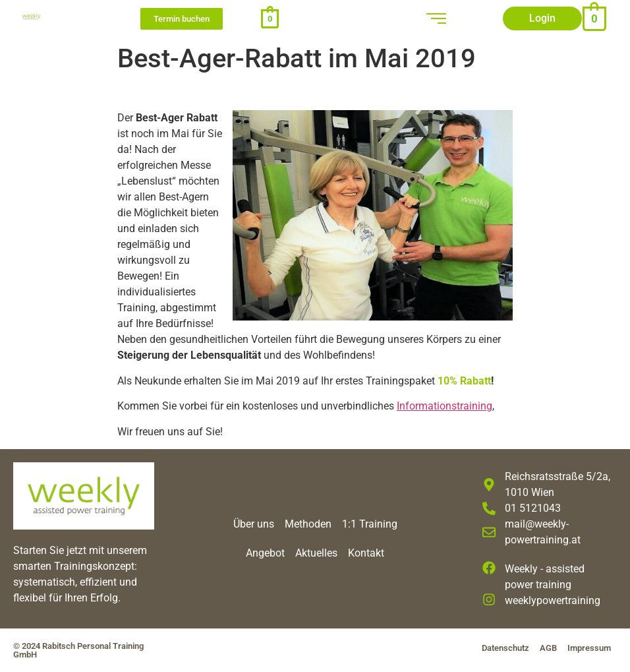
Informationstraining (444, 406)
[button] (542, 18)
